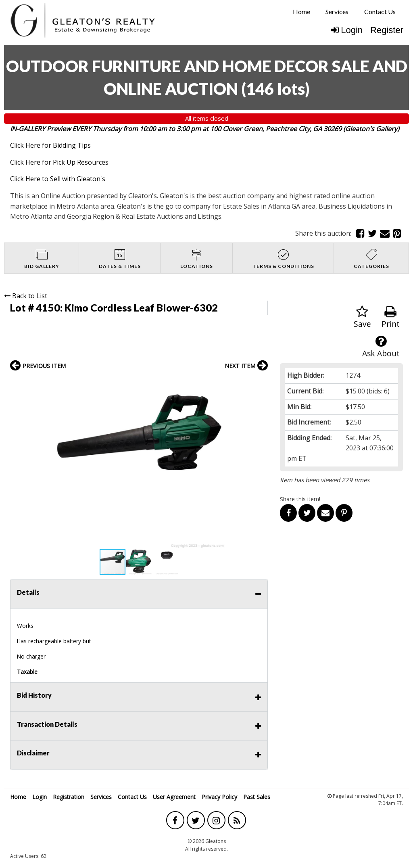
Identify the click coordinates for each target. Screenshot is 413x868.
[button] (261, 383)
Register (387, 30)
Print (391, 317)
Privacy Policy (219, 797)
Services (337, 12)
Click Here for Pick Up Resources (59, 162)
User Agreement (174, 797)
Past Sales (257, 797)
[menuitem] (301, 12)
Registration (69, 797)
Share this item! (300, 499)
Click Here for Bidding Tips (50, 145)
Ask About (381, 347)
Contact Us (380, 12)
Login (347, 30)
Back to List (26, 296)
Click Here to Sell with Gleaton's (58, 179)
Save (362, 317)
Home (301, 12)
